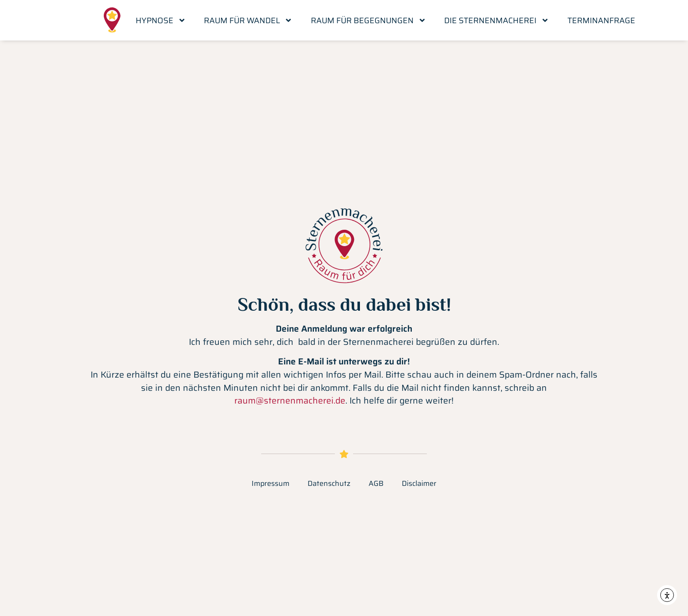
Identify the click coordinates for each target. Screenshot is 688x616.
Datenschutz (329, 483)
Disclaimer (419, 483)
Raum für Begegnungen (369, 20)
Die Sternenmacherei (497, 20)
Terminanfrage (601, 20)
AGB (376, 483)
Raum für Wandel (248, 20)
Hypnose (161, 20)
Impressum (271, 483)
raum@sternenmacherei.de (290, 400)
